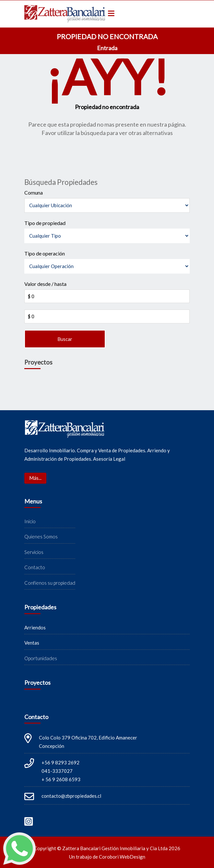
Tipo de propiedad (45, 223)
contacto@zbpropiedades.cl (71, 796)
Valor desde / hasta (45, 284)
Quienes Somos (41, 536)
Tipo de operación (45, 253)
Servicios (34, 552)
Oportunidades (41, 658)
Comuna (34, 192)
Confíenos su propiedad (50, 583)
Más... (35, 478)
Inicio (30, 521)
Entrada (107, 48)
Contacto (35, 567)
